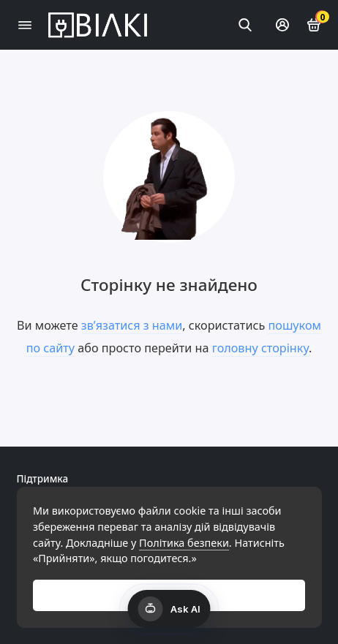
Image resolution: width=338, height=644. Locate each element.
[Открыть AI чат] (169, 609)
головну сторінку (260, 348)
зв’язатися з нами (132, 325)
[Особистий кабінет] (282, 25)
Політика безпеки (184, 543)
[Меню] (25, 25)
